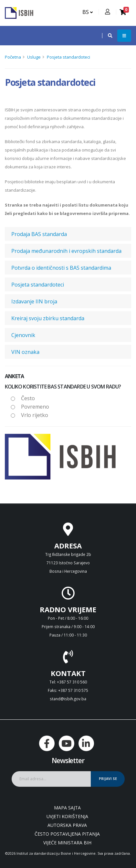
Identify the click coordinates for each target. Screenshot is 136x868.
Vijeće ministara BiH (67, 843)
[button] (107, 36)
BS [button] (88, 12)
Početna (13, 57)
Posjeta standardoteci (68, 57)
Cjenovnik (23, 335)
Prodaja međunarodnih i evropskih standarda (66, 251)
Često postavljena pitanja (67, 834)
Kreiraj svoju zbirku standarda (48, 318)
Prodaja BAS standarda (39, 234)
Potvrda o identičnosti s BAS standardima (61, 268)
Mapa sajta (67, 808)
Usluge (34, 57)
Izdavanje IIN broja (34, 301)
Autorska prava (67, 825)
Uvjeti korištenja (67, 816)
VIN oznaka (25, 352)
